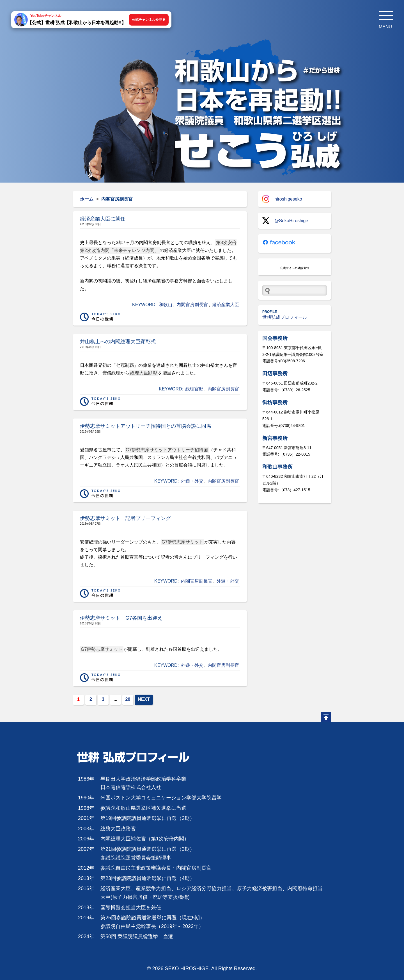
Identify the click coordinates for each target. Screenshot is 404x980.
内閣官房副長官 (192, 305)
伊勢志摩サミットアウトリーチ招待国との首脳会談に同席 (146, 426)
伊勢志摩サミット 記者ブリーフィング (125, 518)
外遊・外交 (192, 481)
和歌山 (166, 305)
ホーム (87, 199)
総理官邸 (194, 389)
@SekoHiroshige (285, 221)
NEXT (144, 699)
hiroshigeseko (282, 199)
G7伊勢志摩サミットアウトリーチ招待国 (167, 450)
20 (128, 699)
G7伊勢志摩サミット (183, 542)
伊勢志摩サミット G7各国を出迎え (121, 618)
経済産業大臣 (226, 305)
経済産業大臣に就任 (103, 219)
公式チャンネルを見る (149, 20)
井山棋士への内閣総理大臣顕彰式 (118, 342)
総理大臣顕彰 (144, 373)
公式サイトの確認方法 (295, 268)
